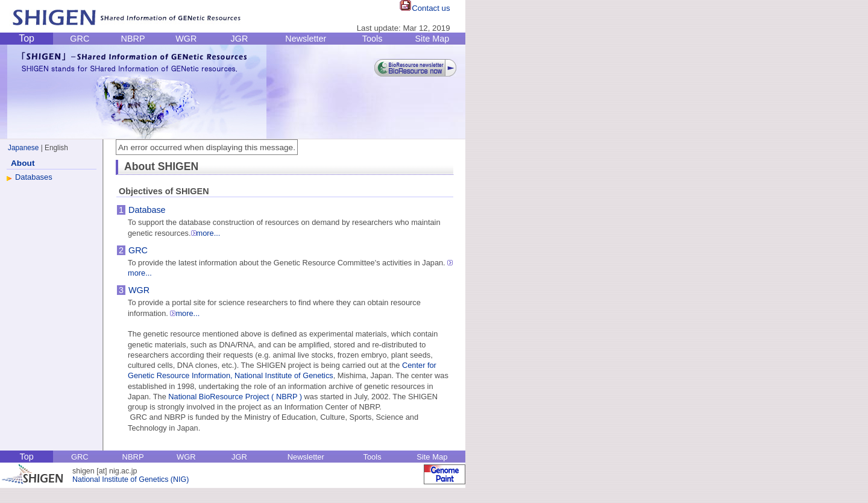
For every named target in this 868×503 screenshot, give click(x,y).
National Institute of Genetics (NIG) (131, 479)
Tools (373, 39)
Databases (34, 177)
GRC (80, 39)
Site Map (432, 39)
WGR (186, 39)
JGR (240, 39)
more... (206, 233)
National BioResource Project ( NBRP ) (235, 397)
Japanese (23, 148)
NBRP (133, 39)
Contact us (425, 8)
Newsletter (306, 39)
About (23, 163)
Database (147, 210)
